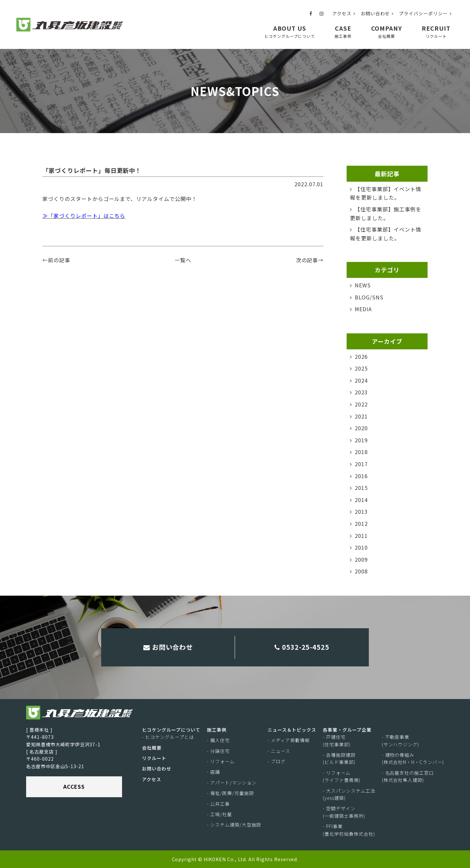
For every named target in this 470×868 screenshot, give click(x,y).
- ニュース (279, 751)
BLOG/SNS (369, 297)
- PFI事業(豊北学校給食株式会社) (349, 830)
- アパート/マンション (232, 783)
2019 (361, 440)
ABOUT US (290, 31)
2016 (361, 476)
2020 (361, 428)
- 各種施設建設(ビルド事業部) (339, 758)
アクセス (344, 13)
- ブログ (277, 761)
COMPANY (387, 31)
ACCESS (74, 786)
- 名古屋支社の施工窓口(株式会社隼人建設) (408, 776)
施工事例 (217, 730)
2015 (361, 488)
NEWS (363, 285)
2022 (361, 404)
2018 (361, 452)
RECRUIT (436, 31)
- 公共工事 (218, 804)
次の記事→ (310, 260)
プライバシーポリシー (425, 13)
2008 (361, 571)
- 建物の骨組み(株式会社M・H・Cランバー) (413, 758)
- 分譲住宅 (218, 751)
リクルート (154, 758)
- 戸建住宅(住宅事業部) (337, 740)
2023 (361, 392)
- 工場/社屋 (219, 814)
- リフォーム (221, 761)
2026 (361, 357)
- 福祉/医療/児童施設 (230, 793)
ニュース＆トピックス (292, 730)
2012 (361, 524)
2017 (361, 464)
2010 (361, 547)
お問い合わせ (377, 13)
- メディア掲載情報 (289, 740)
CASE (343, 31)
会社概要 (152, 748)
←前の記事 (56, 260)
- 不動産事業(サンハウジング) (401, 740)
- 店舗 (213, 772)
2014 (361, 500)
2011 (361, 536)
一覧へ (183, 260)
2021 (361, 416)
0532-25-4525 (302, 647)
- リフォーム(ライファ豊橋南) (342, 776)
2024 (361, 380)
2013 (361, 511)
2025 (361, 368)
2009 (361, 559)
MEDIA (363, 309)
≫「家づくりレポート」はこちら (84, 216)
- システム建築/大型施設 (234, 825)
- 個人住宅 (218, 740)
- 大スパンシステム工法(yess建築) (349, 794)
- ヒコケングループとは (168, 737)
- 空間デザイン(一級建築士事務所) (344, 812)
